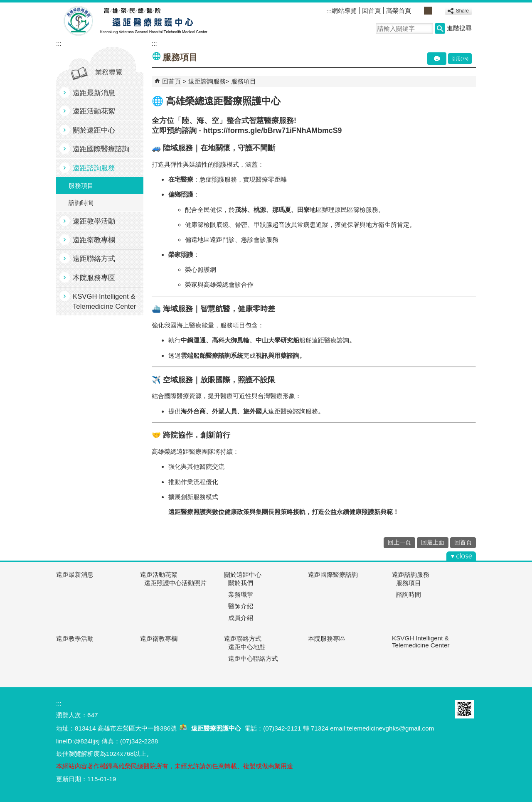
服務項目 (81, 186)
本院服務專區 (94, 278)
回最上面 (433, 542)
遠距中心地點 (247, 647)
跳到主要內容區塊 (4, 4)
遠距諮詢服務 (94, 168)
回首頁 (371, 11)
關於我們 (241, 583)
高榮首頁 (399, 11)
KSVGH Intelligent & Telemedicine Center (104, 301)
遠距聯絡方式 (94, 259)
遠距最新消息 (94, 93)
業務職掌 (241, 594)
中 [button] (428, 11)
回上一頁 (399, 542)
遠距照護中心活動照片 (175, 583)
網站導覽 (344, 11)
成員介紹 (241, 618)
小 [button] (419, 11)
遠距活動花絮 (94, 111)
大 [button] (437, 11)
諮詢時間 (81, 203)
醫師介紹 (241, 606)
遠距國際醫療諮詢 (101, 149)
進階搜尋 (459, 28)
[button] (440, 28)
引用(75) (460, 59)
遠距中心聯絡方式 (253, 658)
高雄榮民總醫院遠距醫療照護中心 (132, 21)
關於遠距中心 (94, 130)
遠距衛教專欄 (94, 240)
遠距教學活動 (94, 221)
